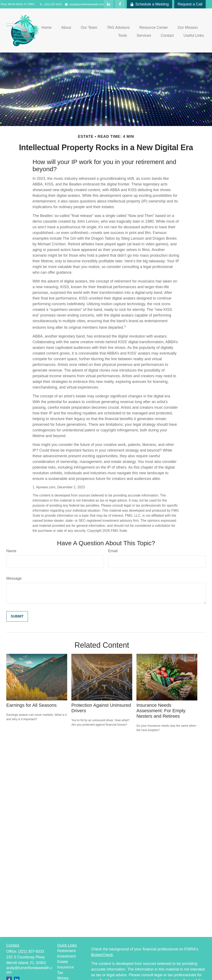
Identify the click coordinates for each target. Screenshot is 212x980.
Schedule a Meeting (149, 4)
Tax (60, 973)
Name (11, 551)
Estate (63, 962)
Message (14, 578)
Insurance (66, 967)
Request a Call (190, 4)
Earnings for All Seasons (31, 705)
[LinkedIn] (108, 4)
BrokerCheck (102, 955)
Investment (67, 956)
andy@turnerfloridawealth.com (84, 4)
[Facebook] (120, 4)
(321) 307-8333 (51, 4)
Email (113, 551)
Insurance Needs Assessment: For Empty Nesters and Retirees (161, 711)
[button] (46, 28)
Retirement (67, 951)
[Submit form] (17, 616)
